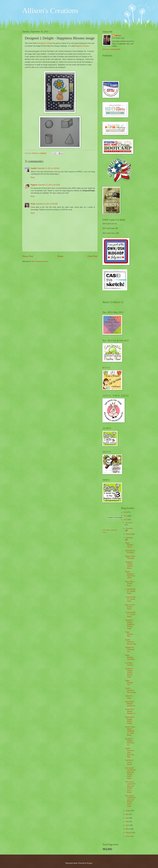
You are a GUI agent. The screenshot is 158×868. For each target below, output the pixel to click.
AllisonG (118, 36)
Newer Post (28, 256)
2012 (125, 516)
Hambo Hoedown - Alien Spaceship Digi (130, 753)
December (129, 523)
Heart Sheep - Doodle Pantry (130, 584)
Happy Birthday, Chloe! (129, 545)
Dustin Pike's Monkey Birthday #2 (130, 704)
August (128, 811)
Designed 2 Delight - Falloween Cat (130, 742)
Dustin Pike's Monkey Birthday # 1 (130, 711)
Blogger (89, 863)
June (127, 818)
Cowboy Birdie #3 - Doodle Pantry (130, 591)
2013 (125, 512)
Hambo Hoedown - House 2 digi (130, 642)
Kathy (33, 204)
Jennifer (34, 168)
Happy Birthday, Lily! (129, 683)
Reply (33, 177)
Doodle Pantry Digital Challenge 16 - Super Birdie (130, 731)
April (128, 825)
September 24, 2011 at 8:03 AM (47, 204)
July (127, 814)
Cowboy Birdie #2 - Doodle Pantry (130, 599)
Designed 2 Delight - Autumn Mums (129, 565)
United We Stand (129, 697)
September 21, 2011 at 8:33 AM (49, 185)
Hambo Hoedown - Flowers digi (130, 690)
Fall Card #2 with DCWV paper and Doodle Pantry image (130, 787)
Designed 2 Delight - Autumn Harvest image (129, 673)
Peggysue (34, 185)
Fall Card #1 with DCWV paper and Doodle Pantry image (130, 801)
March (128, 829)
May (127, 822)
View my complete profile (111, 49)
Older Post (92, 256)
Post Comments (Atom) (40, 261)
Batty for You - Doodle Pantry (130, 607)
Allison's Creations (50, 11)
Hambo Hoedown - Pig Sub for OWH (130, 575)
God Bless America (129, 664)
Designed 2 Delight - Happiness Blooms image (130, 624)
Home (60, 256)
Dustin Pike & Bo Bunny (130, 552)
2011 (125, 520)
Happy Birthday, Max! (129, 634)
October (129, 534)
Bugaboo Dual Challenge (130, 557)
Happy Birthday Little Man (130, 657)
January (128, 836)
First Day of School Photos (129, 762)
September (129, 538)
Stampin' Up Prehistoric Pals (130, 649)
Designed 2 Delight (45, 43)
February (129, 833)
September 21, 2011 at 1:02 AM (48, 168)
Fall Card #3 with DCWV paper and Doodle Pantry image (130, 773)
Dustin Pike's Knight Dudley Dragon (130, 720)
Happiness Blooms (82, 46)
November (129, 528)
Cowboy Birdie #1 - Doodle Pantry (130, 614)
